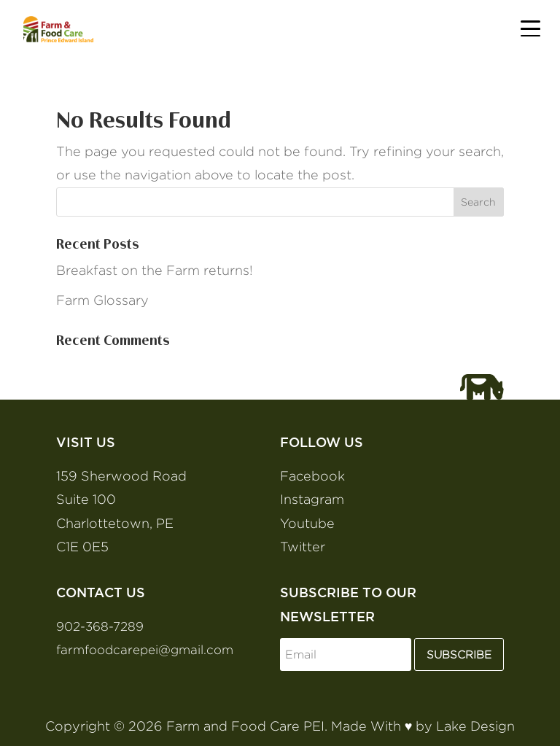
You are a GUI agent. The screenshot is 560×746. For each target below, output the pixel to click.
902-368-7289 (100, 626)
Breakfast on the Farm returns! (155, 270)
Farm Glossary (102, 300)
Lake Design (475, 726)
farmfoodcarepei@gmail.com (145, 650)
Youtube (307, 523)
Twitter (303, 547)
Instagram (312, 499)
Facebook (312, 476)
